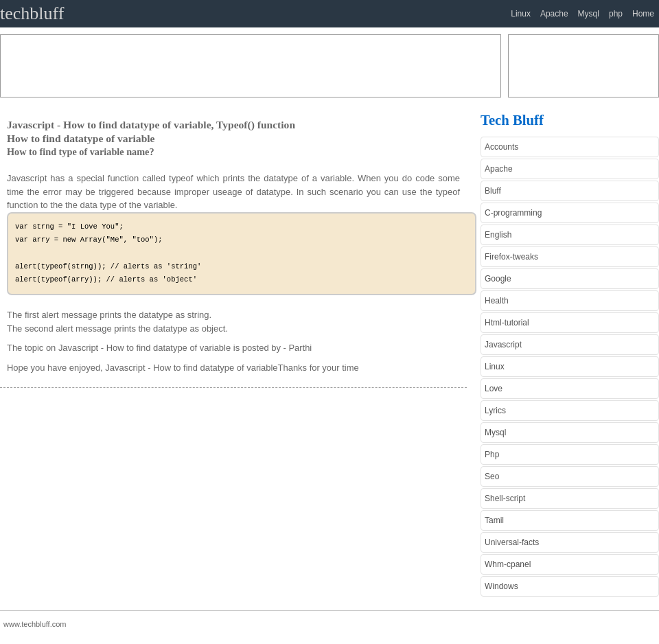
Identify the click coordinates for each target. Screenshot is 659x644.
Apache (554, 14)
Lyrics (495, 411)
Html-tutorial (507, 323)
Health (497, 301)
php (616, 14)
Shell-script (505, 498)
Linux (521, 14)
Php (492, 455)
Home (643, 14)
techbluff (32, 13)
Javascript (503, 345)
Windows (501, 586)
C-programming (513, 213)
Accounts (501, 147)
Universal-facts (512, 542)
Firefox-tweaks (511, 257)
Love (494, 389)
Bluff (493, 191)
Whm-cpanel (508, 564)
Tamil (494, 520)
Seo (492, 476)
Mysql (589, 14)
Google (498, 279)
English (498, 235)
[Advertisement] (251, 66)
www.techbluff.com (35, 624)
